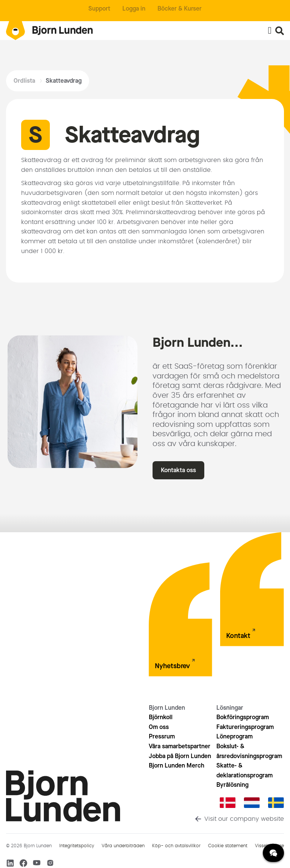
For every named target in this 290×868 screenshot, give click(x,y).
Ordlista (24, 81)
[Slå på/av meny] (270, 31)
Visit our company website (244, 819)
